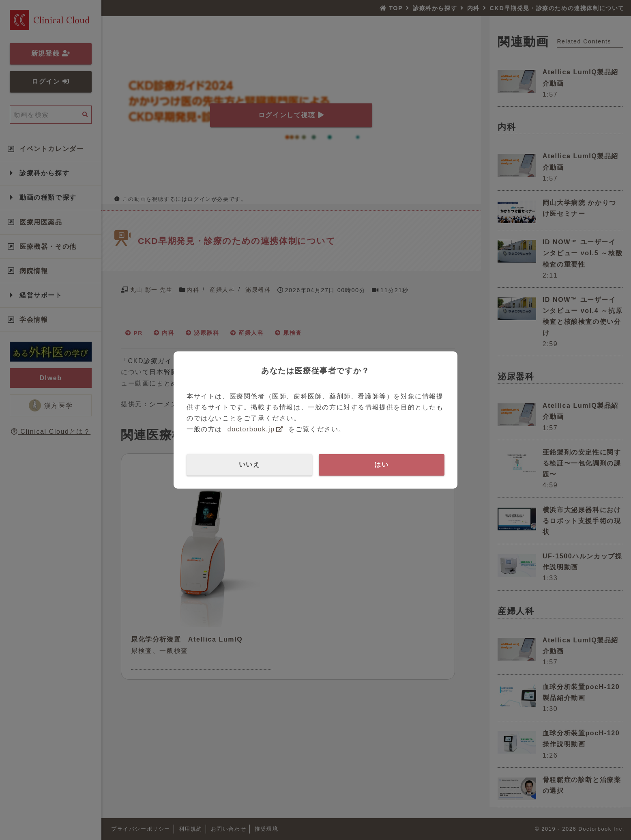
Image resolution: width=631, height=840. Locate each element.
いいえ (250, 464)
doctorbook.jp (251, 429)
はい (381, 464)
